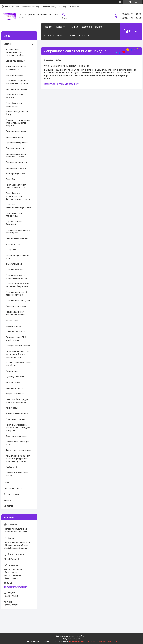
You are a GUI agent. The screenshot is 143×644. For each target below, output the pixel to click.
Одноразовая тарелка (16, 162)
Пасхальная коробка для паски (17, 443)
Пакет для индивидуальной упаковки (18, 206)
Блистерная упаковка (16, 174)
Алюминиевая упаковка (17, 238)
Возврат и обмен (53, 35)
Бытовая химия (13, 382)
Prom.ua (84, 636)
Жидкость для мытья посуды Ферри (16, 68)
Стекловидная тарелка (17, 89)
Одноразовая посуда (16, 168)
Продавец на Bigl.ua (72, 639)
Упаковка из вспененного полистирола (18, 231)
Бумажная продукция (16, 306)
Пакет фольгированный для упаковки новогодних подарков (18, 428)
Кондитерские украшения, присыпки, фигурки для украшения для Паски (18, 459)
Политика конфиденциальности (104, 641)
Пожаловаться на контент (79, 641)
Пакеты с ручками (14, 270)
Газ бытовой (12, 467)
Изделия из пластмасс (16, 419)
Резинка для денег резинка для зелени (15, 313)
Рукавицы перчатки (15, 377)
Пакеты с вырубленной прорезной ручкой (17, 294)
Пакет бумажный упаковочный (14, 214)
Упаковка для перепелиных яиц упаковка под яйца (15, 52)
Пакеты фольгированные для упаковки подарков (18, 82)
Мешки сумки (12, 320)
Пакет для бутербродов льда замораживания (17, 401)
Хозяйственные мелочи (17, 413)
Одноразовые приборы (17, 143)
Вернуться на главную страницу (61, 84)
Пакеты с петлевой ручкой (18, 301)
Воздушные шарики (15, 394)
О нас (75, 27)
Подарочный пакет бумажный (15, 223)
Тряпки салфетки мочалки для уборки (18, 364)
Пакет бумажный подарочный (14, 105)
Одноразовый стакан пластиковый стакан (16, 155)
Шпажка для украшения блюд (17, 113)
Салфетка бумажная (16, 332)
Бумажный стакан (14, 137)
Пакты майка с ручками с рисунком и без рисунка (17, 285)
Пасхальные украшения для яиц (17, 474)
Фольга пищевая (14, 264)
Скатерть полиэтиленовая (18, 346)
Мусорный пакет (14, 244)
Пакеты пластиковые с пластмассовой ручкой (17, 277)
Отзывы (70, 35)
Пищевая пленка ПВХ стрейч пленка (16, 339)
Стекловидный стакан (16, 131)
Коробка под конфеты (16, 436)
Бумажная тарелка (15, 148)
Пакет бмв (11, 179)
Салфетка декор (14, 326)
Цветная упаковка (14, 75)
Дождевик (11, 250)
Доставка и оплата (92, 27)
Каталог (61, 27)
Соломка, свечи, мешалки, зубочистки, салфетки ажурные (18, 123)
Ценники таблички (14, 388)
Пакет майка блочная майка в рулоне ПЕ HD (16, 186)
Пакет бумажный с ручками (14, 96)
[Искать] (64, 15)
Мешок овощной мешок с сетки (18, 257)
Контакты (84, 35)
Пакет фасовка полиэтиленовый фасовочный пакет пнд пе (18, 196)
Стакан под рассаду (15, 61)
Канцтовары (12, 408)
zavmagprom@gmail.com (15, 587)
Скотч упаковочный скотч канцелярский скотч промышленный (18, 354)
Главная (48, 27)
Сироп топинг (12, 371)
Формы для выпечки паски (18, 450)
